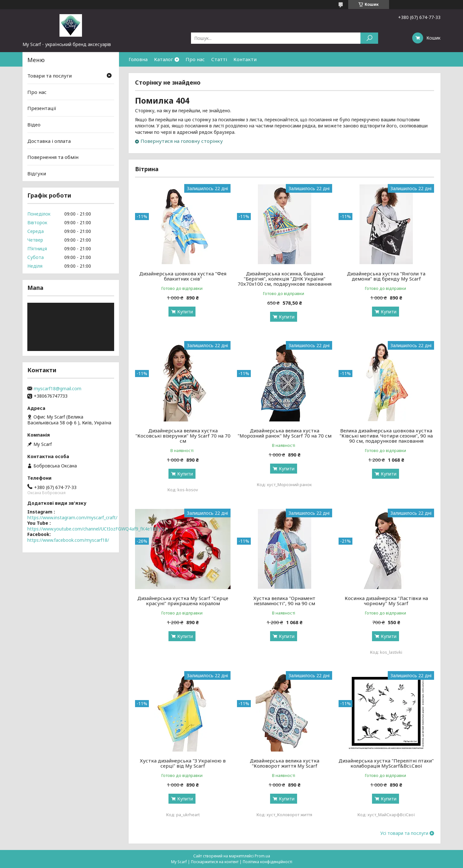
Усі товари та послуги (404, 833)
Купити (185, 312)
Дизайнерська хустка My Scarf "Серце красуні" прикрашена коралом (183, 601)
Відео (34, 125)
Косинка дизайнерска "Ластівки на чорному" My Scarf (386, 601)
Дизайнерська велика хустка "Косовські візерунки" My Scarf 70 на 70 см (183, 436)
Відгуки (37, 173)
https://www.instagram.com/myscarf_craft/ (72, 517)
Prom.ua (262, 856)
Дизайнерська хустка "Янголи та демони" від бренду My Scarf (386, 276)
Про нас (195, 59)
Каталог (163, 59)
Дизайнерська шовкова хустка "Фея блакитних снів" (183, 276)
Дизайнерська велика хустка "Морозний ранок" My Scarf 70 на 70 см (285, 433)
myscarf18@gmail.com (58, 389)
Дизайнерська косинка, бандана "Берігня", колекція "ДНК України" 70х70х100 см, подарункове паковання (285, 279)
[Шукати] (369, 38)
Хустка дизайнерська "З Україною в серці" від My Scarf (183, 763)
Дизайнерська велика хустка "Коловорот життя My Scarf (285, 763)
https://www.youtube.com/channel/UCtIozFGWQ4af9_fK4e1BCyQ (96, 529)
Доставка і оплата (49, 141)
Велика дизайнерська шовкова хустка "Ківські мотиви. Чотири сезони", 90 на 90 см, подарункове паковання (386, 436)
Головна (138, 59)
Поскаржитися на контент (215, 862)
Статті (219, 59)
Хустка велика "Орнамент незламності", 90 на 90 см (284, 601)
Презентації (42, 108)
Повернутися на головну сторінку (182, 141)
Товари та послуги (50, 76)
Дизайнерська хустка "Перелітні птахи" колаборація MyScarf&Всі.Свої (386, 763)
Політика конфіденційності (268, 862)
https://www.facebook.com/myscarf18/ (68, 540)
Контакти (245, 59)
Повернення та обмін (53, 157)
